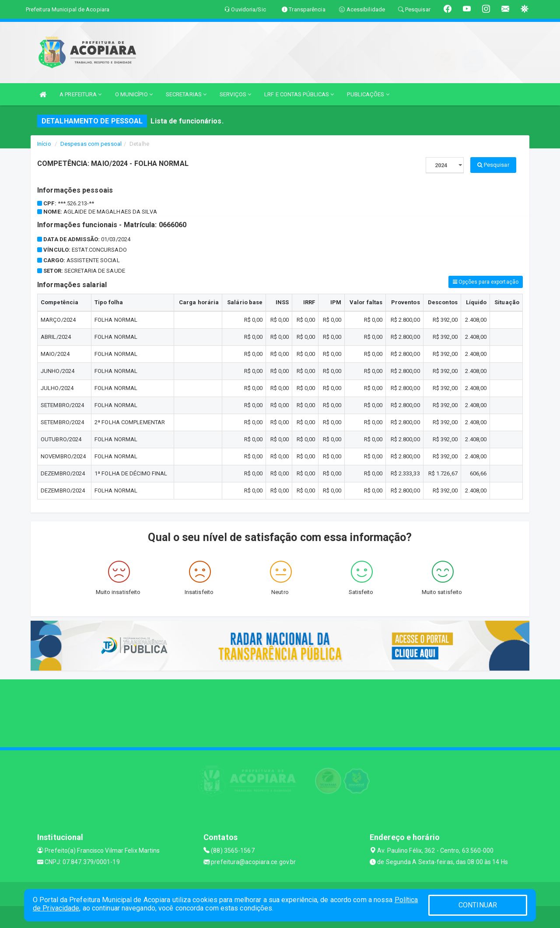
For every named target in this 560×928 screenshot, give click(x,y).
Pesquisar (493, 165)
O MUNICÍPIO (134, 94)
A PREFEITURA (80, 94)
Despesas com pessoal (91, 144)
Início (44, 144)
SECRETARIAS (186, 94)
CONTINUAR (478, 905)
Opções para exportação (486, 282)
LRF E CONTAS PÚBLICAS (299, 94)
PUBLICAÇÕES (368, 94)
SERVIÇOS (235, 94)
